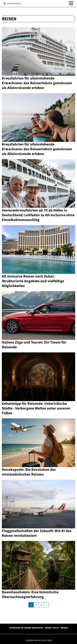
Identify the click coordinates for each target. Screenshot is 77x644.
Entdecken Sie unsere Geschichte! (27, 628)
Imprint (64, 628)
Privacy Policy (52, 628)
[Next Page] (46, 605)
